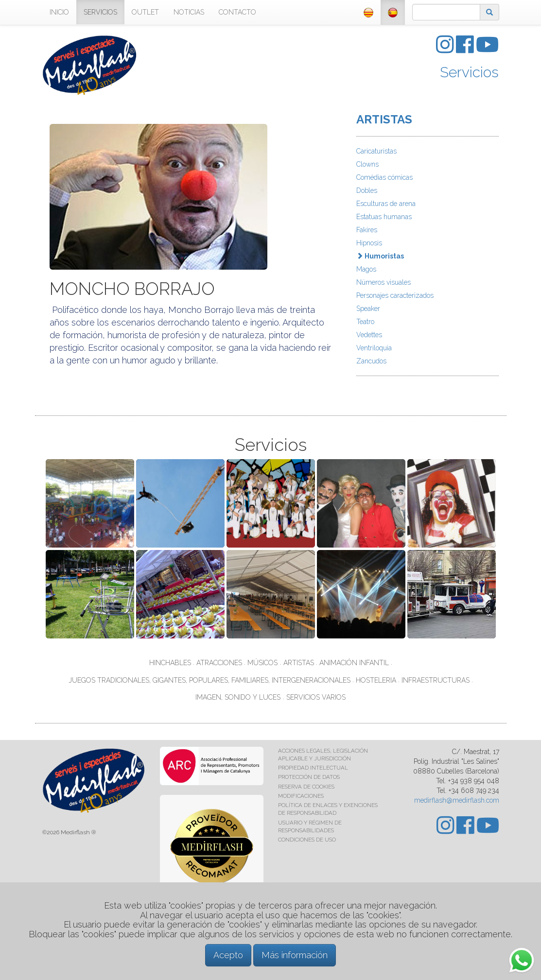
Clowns (367, 164)
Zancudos (371, 361)
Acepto (228, 955)
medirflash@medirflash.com (457, 800)
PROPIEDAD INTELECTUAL (313, 768)
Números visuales (384, 282)
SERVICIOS (100, 12)
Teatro (365, 322)
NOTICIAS (189, 12)
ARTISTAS (384, 119)
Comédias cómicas (384, 177)
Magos (366, 269)
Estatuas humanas (384, 217)
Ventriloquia (374, 348)
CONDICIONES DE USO (307, 840)
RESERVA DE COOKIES (306, 787)
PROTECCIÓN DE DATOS (309, 777)
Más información (295, 955)
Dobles (367, 190)
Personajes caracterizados (395, 295)
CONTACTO (237, 12)
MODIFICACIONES (301, 796)
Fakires (367, 230)
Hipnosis (369, 243)
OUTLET (145, 12)
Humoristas (380, 256)
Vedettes (369, 335)
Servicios (469, 72)
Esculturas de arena (386, 204)
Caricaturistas (376, 151)
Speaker (368, 309)
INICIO (59, 12)
